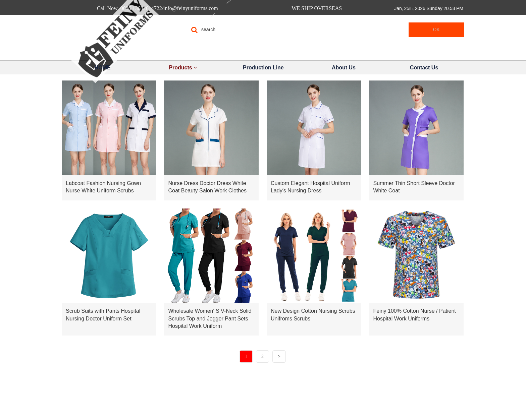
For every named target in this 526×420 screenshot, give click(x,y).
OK (436, 30)
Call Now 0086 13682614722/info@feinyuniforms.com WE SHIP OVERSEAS (221, 8)
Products (183, 68)
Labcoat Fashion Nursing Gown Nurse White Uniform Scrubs (103, 187)
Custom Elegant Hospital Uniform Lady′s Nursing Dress (310, 187)
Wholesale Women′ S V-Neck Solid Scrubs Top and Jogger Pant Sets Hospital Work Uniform (210, 318)
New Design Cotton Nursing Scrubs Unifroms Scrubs (313, 315)
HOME (103, 68)
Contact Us (424, 68)
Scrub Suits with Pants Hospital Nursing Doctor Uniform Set (103, 315)
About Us (344, 68)
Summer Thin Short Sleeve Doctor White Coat (414, 187)
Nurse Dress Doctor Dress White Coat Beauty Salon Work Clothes (207, 187)
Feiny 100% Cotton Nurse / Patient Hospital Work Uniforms (414, 315)
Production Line (263, 68)
